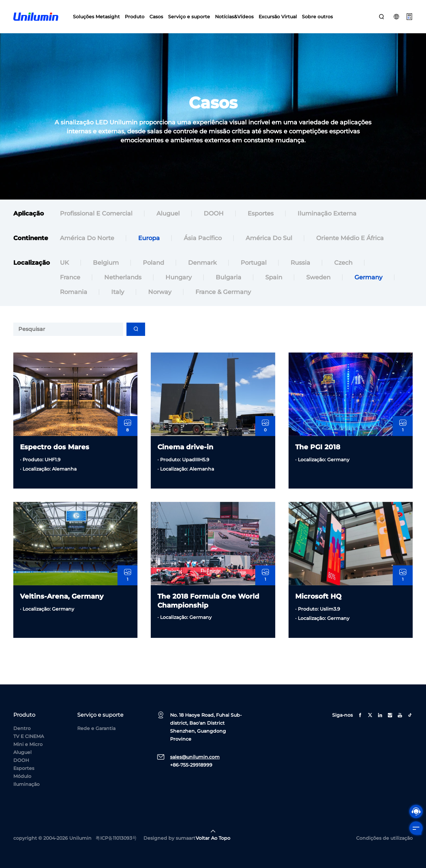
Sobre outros (317, 17)
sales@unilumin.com (195, 757)
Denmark (202, 272)
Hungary (179, 287)
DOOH (214, 214)
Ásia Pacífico (203, 238)
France (70, 287)
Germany (368, 287)
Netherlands (123, 287)
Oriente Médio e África (350, 238)
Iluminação (26, 784)
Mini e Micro (28, 744)
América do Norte (87, 238)
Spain (274, 287)
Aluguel (168, 214)
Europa (149, 238)
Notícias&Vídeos (234, 17)
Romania (74, 302)
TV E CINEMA (29, 736)
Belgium (106, 272)
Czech (343, 272)
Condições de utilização (384, 838)
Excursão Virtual (278, 17)
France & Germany (223, 302)
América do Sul (269, 238)
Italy (118, 302)
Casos (156, 17)
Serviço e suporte (189, 17)
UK (64, 272)
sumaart (186, 838)
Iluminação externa (327, 214)
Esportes (261, 214)
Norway (160, 302)
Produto (135, 17)
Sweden (318, 287)
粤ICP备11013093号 (116, 838)
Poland (153, 272)
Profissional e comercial (96, 214)
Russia (300, 272)
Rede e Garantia (96, 728)
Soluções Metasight (96, 17)
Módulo (22, 776)
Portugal (254, 272)
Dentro (22, 728)
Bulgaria (228, 287)
